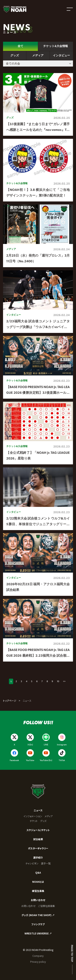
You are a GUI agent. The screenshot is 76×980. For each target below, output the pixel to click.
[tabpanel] (38, 367)
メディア (49, 816)
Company (38, 956)
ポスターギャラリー (38, 848)
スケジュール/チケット (38, 830)
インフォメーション (33, 816)
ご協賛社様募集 (47, 906)
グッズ (43, 821)
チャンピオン (32, 863)
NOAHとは (38, 882)
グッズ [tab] (15, 55)
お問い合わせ (38, 900)
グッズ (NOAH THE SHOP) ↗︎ (38, 915)
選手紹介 (38, 857)
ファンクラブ (38, 924)
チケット (34, 821)
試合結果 (38, 839)
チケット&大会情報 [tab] (56, 46)
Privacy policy (38, 962)
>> (64, 681)
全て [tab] (20, 46)
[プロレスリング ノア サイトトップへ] (15, 9)
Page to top (72, 953)
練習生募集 (38, 891)
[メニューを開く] (70, 9)
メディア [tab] (38, 55)
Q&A (38, 872)
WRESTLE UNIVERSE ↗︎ (38, 933)
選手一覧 (46, 863)
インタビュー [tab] (61, 55)
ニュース (38, 810)
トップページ (10, 701)
